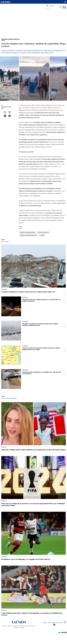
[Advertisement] (33, 23)
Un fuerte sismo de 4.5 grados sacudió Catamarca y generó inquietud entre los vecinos (41, 349)
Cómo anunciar (59, 623)
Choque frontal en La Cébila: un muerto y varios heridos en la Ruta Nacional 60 (41, 300)
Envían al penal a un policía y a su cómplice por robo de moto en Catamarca (42, 373)
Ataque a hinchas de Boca (28, 232)
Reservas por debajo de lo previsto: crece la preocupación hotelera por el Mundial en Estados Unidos (33, 505)
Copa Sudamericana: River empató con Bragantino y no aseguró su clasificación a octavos (32, 614)
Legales (22, 628)
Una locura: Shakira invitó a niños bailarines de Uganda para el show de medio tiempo (33, 450)
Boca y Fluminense (43, 232)
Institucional (51, 623)
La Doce (42, 235)
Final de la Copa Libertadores (28, 235)
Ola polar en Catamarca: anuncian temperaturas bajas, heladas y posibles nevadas (40, 325)
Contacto (45, 623)
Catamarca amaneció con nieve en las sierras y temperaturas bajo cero (28, 292)
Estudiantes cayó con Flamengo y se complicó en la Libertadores (26, 559)
